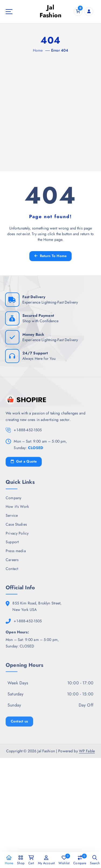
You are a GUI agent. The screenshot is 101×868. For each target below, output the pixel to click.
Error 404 (60, 50)
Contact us (20, 725)
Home (38, 50)
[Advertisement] (50, 107)
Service (12, 518)
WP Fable (87, 751)
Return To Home (51, 256)
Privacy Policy (17, 535)
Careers (12, 562)
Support (12, 544)
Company (13, 500)
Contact (12, 571)
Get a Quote (24, 463)
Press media (16, 553)
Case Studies (16, 526)
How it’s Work (17, 509)
